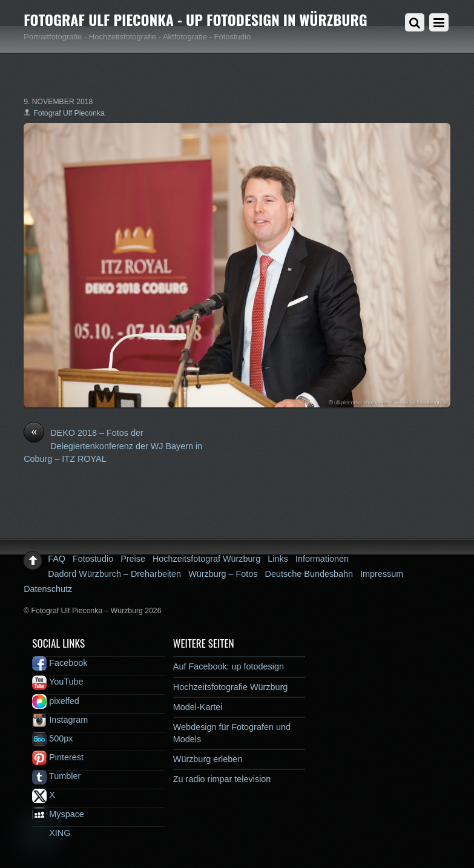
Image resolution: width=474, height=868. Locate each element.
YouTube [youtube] (58, 682)
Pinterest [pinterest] (58, 757)
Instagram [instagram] (60, 720)
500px (52, 738)
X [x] (44, 795)
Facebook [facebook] (60, 663)
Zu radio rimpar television (222, 779)
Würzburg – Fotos (223, 574)
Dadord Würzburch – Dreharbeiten (114, 574)
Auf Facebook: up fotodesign (229, 666)
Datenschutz (48, 589)
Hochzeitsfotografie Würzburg (231, 687)
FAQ (57, 559)
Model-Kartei (198, 707)
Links (278, 559)
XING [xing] (51, 833)
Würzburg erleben (208, 759)
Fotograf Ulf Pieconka (69, 113)
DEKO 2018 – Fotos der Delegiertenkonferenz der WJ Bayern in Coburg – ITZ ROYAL (113, 445)
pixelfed (56, 701)
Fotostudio (93, 559)
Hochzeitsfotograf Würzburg (206, 559)
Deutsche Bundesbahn (309, 574)
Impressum (382, 574)
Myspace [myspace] (58, 814)
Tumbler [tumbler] (56, 776)
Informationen (322, 559)
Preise (133, 559)
